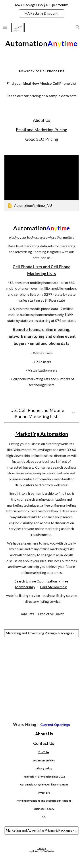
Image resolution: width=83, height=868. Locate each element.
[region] (41, 11)
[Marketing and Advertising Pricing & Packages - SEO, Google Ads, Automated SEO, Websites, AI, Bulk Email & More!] (42, 633)
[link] (42, 183)
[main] (42, 85)
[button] (5, 27)
